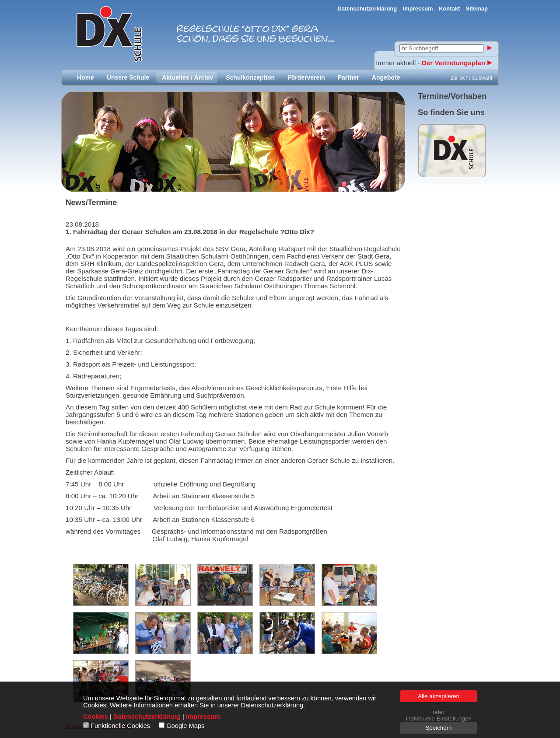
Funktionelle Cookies (120, 726)
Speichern (438, 728)
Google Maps (185, 726)
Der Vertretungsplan (457, 63)
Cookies (96, 717)
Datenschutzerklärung (367, 9)
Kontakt (449, 9)
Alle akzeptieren (439, 696)
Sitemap (477, 9)
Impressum (418, 9)
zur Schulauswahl (471, 78)
